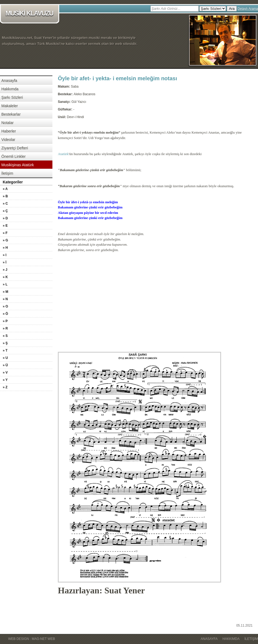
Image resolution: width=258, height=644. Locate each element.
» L (5, 284)
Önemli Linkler (13, 156)
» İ (4, 262)
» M (5, 292)
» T (5, 350)
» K (5, 277)
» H (5, 248)
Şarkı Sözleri (12, 97)
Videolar (8, 140)
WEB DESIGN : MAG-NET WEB (32, 639)
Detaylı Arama (248, 9)
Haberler (9, 131)
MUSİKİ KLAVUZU (31, 14)
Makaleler (10, 106)
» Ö (5, 314)
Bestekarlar (11, 114)
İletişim (7, 173)
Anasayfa (9, 81)
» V (5, 372)
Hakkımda (10, 89)
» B (5, 196)
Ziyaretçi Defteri (15, 148)
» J (5, 270)
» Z (5, 387)
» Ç (5, 211)
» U (5, 358)
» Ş (5, 343)
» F (5, 233)
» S (5, 336)
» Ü (5, 365)
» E (5, 226)
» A (5, 189)
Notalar (7, 123)
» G (5, 240)
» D (5, 218)
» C (5, 204)
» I (4, 255)
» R (5, 328)
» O (5, 306)
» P (5, 321)
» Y (5, 380)
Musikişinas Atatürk (18, 165)
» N (5, 299)
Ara (232, 9)
